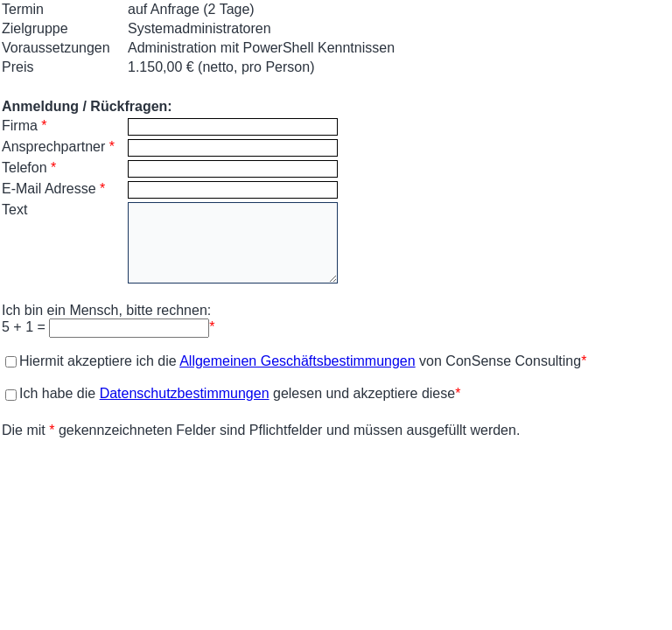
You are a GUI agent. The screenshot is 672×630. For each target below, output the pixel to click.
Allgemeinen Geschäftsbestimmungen (297, 361)
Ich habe (39, 393)
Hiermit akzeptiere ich (80, 361)
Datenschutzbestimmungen (185, 393)
